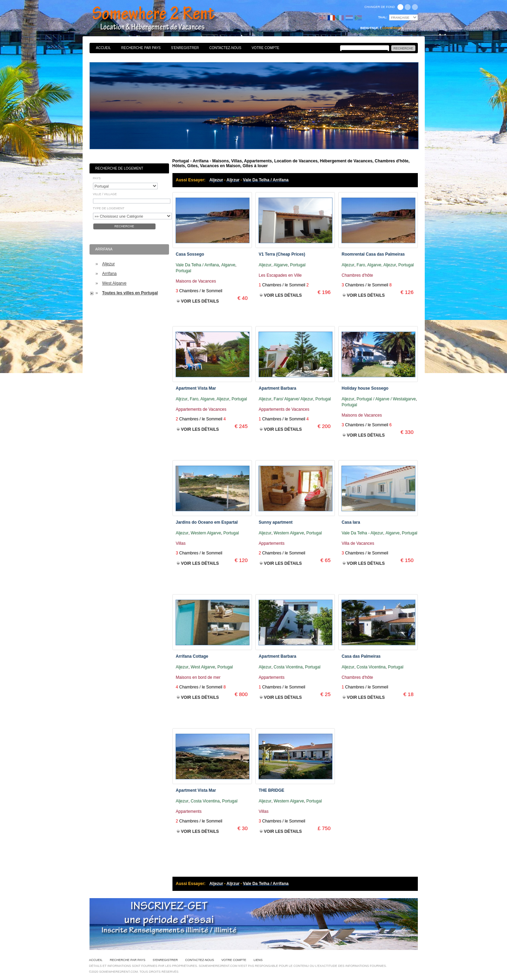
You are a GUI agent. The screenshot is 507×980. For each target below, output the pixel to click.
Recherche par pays (141, 48)
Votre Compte (265, 48)
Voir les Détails (200, 301)
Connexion (391, 28)
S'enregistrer (185, 48)
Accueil (104, 48)
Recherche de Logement (119, 168)
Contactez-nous (226, 48)
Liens (258, 960)
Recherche (124, 226)
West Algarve (114, 283)
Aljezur (109, 264)
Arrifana (110, 274)
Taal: (383, 17)
